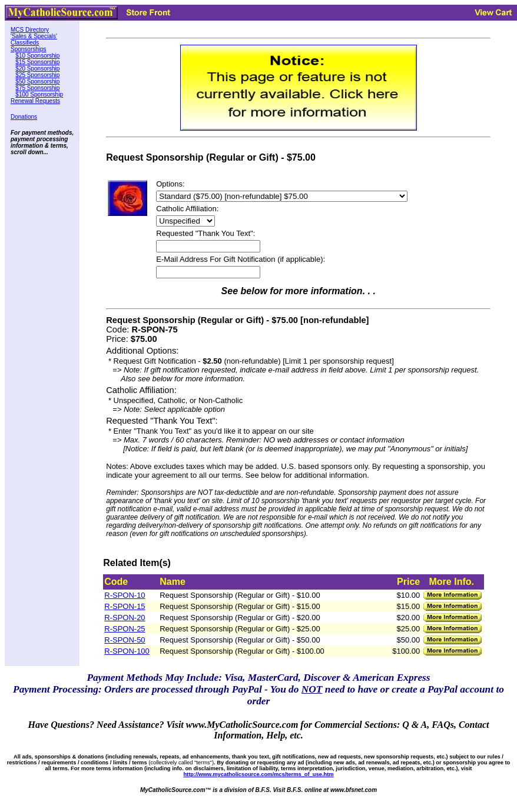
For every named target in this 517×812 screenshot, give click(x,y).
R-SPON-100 (127, 651)
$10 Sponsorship (37, 56)
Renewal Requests (35, 101)
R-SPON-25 (125, 629)
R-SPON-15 (125, 606)
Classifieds (25, 43)
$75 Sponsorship (37, 88)
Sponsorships (29, 49)
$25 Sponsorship (37, 75)
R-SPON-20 (125, 618)
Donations (24, 117)
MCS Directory (30, 30)
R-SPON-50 (125, 640)
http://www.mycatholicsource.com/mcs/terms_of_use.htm (258, 774)
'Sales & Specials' (34, 36)
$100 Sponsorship (39, 94)
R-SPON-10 (125, 595)
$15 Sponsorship (37, 62)
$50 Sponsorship (37, 81)
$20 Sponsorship (37, 69)
